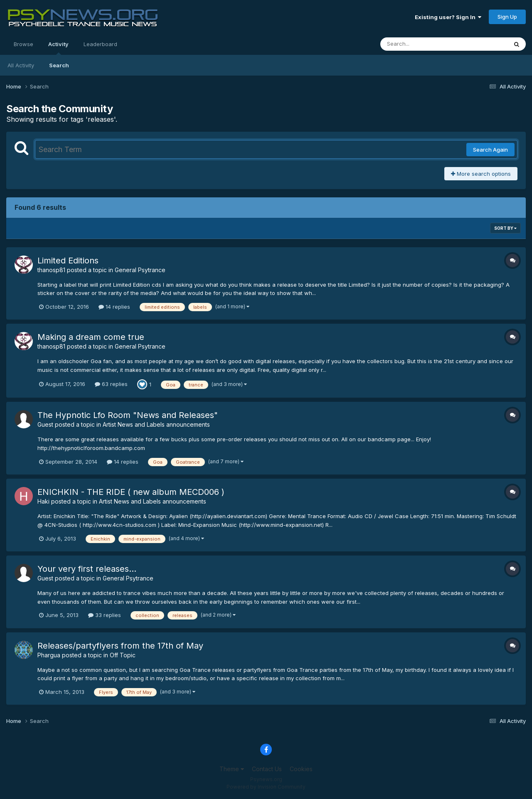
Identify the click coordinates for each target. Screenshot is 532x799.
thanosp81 (51, 270)
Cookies (301, 769)
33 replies (105, 615)
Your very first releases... (87, 569)
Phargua (49, 655)
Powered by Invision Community (266, 787)
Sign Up (507, 17)
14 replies (114, 307)
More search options (481, 174)
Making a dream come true (91, 337)
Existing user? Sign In (448, 17)
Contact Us (267, 769)
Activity (58, 48)
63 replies (111, 384)
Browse (23, 44)
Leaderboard (100, 44)
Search (59, 65)
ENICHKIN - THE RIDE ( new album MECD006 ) (131, 492)
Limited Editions (68, 261)
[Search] (421, 44)
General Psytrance (140, 270)
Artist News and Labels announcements (156, 424)
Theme (232, 769)
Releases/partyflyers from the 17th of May (120, 646)
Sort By (505, 228)
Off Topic (123, 655)
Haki (43, 501)
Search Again (490, 150)
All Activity (21, 65)
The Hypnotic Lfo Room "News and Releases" (128, 415)
